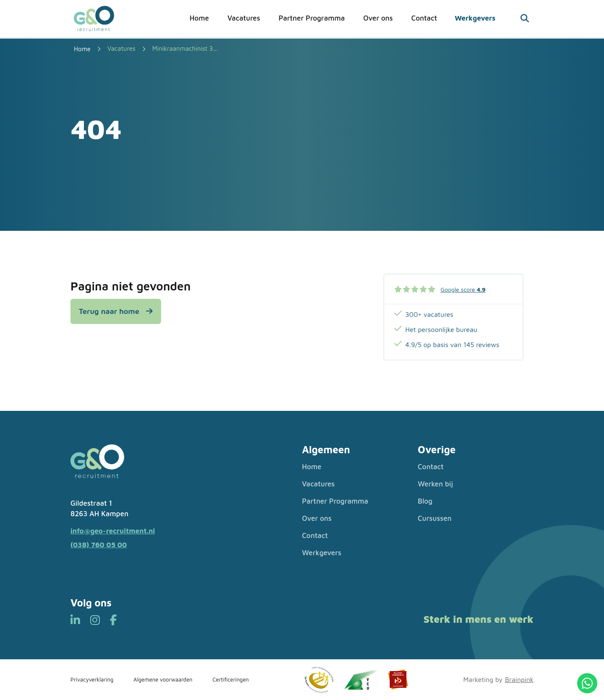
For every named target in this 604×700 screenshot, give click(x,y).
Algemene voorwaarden (163, 679)
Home (199, 18)
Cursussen (435, 518)
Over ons (378, 18)
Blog (425, 501)
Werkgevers (475, 18)
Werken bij (435, 484)
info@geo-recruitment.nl (113, 531)
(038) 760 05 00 (99, 545)
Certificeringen (231, 679)
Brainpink (519, 679)
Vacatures (244, 18)
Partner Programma (312, 18)
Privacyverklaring (92, 679)
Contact (424, 18)
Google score (463, 289)
